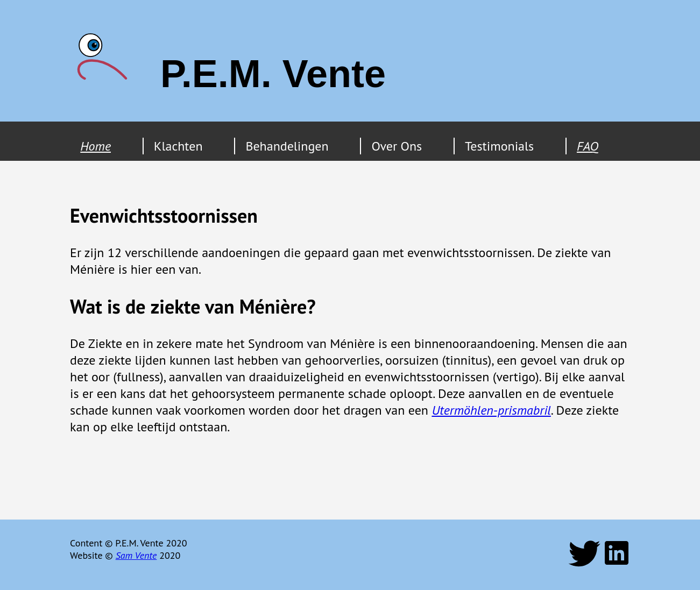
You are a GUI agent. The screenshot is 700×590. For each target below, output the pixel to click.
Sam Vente (136, 555)
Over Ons (397, 146)
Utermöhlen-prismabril (491, 410)
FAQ (588, 146)
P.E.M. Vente (273, 74)
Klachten (178, 146)
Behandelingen (287, 146)
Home (96, 146)
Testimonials (499, 146)
